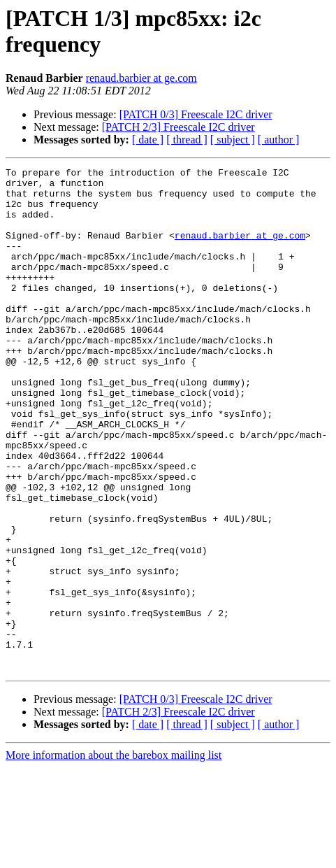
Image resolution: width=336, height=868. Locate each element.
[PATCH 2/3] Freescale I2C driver (178, 127)
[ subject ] (233, 140)
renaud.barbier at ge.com (141, 78)
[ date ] (148, 140)
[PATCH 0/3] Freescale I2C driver (196, 114)
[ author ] (279, 140)
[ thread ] (187, 140)
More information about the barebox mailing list (114, 856)
